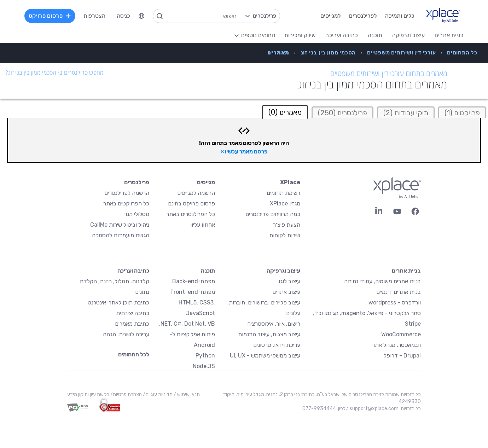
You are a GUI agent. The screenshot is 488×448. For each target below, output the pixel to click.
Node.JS (204, 366)
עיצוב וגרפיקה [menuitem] (408, 35)
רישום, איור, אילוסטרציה (274, 324)
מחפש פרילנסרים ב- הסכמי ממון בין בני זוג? (54, 73)
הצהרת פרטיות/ (126, 394)
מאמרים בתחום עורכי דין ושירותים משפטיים (389, 74)
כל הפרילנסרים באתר (191, 214)
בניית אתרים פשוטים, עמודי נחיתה (382, 281)
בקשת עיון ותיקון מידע (88, 394)
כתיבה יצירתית (133, 313)
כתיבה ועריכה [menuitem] (342, 35)
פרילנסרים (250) (342, 113)
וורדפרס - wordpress (395, 302)
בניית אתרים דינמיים (399, 292)
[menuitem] (141, 16)
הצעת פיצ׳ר (287, 225)
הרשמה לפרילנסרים (127, 193)
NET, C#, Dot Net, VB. (187, 324)
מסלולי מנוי (137, 214)
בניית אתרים (406, 271)
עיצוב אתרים (286, 292)
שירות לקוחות (285, 235)
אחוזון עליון (203, 225)
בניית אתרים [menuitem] (449, 35)
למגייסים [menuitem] (330, 16)
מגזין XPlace (285, 203)
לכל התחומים (134, 354)
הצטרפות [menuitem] (94, 16)
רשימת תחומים (283, 193)
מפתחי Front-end (193, 292)
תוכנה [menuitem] (375, 35)
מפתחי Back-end (194, 281)
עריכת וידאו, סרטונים (277, 345)
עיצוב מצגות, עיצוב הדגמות (269, 334)
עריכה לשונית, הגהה (126, 334)
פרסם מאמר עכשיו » (244, 152)
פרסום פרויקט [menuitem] (50, 16)
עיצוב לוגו (289, 281)
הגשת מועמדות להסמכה (121, 235)
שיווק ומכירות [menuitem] (300, 35)
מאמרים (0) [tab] (285, 112)
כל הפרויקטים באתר (126, 203)
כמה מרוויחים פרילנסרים (273, 214)
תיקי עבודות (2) (406, 113)
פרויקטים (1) (462, 113)
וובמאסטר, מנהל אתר (396, 345)
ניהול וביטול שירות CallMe (120, 225)
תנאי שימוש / (186, 394)
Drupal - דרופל (402, 356)
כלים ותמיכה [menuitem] (400, 16)
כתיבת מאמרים (132, 324)
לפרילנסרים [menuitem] (363, 16)
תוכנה (208, 271)
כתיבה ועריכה (133, 271)
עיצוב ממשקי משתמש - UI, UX (265, 356)
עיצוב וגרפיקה (283, 271)
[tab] (462, 112)
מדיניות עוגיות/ (157, 394)
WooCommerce (401, 334)
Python (205, 356)
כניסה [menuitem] (123, 16)
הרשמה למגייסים (196, 193)
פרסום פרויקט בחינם (191, 203)
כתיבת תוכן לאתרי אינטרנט (118, 302)
